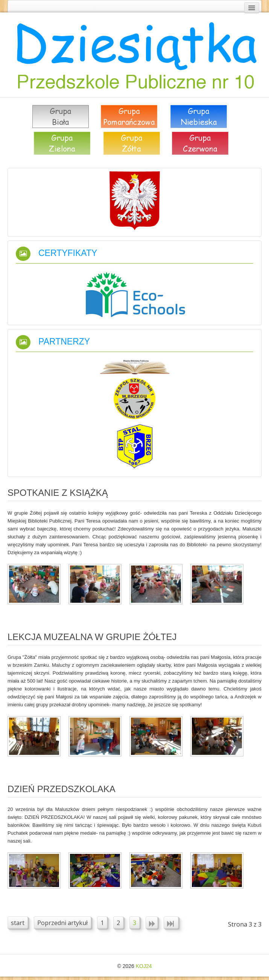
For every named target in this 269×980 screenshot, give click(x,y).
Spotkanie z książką (58, 493)
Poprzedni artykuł (62, 923)
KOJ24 (144, 966)
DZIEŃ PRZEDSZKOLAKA (62, 789)
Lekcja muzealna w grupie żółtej (92, 637)
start (18, 923)
